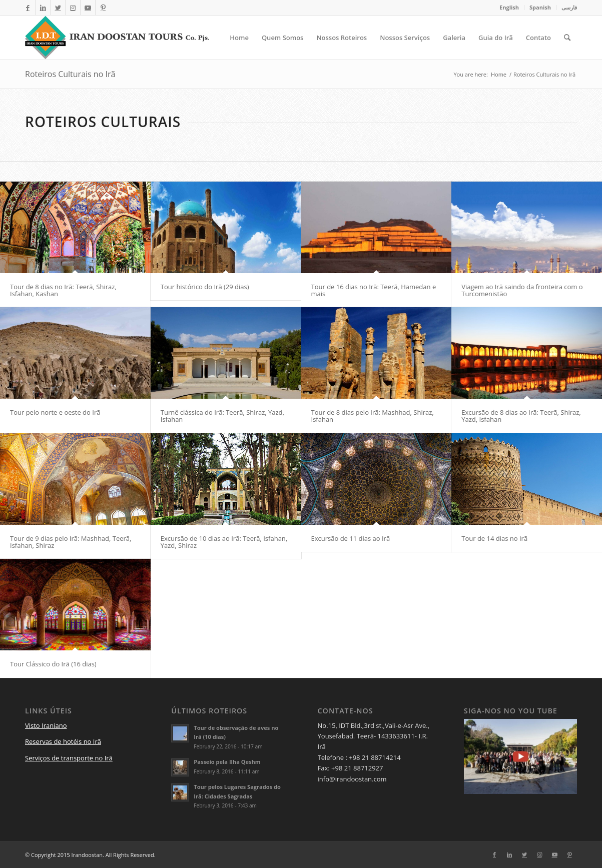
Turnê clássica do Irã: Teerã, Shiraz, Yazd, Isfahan (222, 416)
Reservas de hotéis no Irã (63, 741)
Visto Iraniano (46, 725)
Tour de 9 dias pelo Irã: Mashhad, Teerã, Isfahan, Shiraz (71, 542)
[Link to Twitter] (58, 8)
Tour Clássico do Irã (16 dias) (53, 664)
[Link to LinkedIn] (43, 8)
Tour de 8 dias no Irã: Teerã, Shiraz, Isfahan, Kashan (63, 290)
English (509, 7)
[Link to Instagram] (73, 8)
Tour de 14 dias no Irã (494, 538)
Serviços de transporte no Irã (69, 758)
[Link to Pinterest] (103, 8)
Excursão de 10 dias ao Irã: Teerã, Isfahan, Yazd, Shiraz (224, 542)
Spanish (540, 7)
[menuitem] (509, 8)
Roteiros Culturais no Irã (70, 74)
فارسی (569, 7)
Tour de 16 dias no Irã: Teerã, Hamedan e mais (374, 290)
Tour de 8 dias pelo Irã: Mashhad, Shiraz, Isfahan (373, 416)
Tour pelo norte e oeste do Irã (55, 412)
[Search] (567, 38)
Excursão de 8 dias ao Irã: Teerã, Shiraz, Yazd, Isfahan (521, 416)
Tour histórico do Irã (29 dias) (205, 287)
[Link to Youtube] (88, 8)
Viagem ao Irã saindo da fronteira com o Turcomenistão (522, 290)
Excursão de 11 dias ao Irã (351, 538)
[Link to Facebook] (28, 8)
